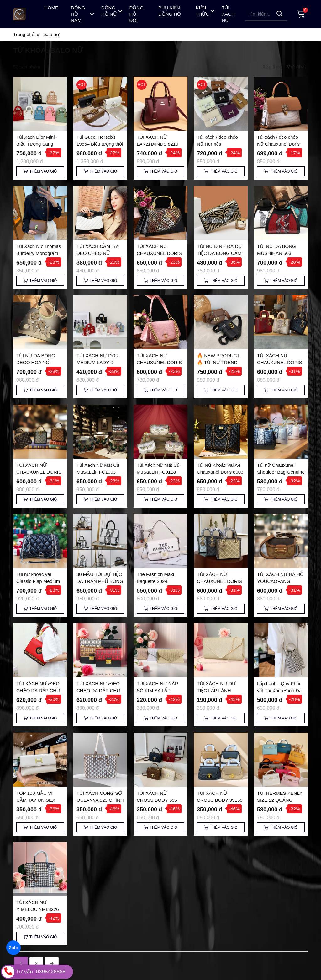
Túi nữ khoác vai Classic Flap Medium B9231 (38, 581)
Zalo (13, 948)
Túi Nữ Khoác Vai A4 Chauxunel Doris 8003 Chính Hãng (220, 472)
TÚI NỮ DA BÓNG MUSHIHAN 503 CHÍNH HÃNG (276, 253)
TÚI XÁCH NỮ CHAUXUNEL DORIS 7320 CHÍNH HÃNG (39, 472)
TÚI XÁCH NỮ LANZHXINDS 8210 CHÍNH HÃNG (158, 144)
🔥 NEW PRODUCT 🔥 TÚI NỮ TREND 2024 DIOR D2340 (218, 362)
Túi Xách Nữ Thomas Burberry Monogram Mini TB (39, 253)
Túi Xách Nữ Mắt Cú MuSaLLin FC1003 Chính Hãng (98, 472)
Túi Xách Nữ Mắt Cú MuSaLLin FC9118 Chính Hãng (158, 472)
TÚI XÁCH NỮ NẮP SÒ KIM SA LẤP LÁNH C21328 (157, 690)
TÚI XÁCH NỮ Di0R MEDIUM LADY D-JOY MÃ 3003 (98, 362)
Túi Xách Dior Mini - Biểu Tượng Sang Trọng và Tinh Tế (37, 144)
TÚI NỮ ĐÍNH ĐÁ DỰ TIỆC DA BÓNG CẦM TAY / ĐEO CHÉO (219, 253)
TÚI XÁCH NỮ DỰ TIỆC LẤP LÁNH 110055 (216, 690)
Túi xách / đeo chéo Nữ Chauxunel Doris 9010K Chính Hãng (278, 144)
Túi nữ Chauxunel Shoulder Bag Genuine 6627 (281, 472)
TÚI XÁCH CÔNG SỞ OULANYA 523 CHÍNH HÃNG (100, 746)
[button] (285, 67)
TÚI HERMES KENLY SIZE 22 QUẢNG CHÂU (280, 746)
